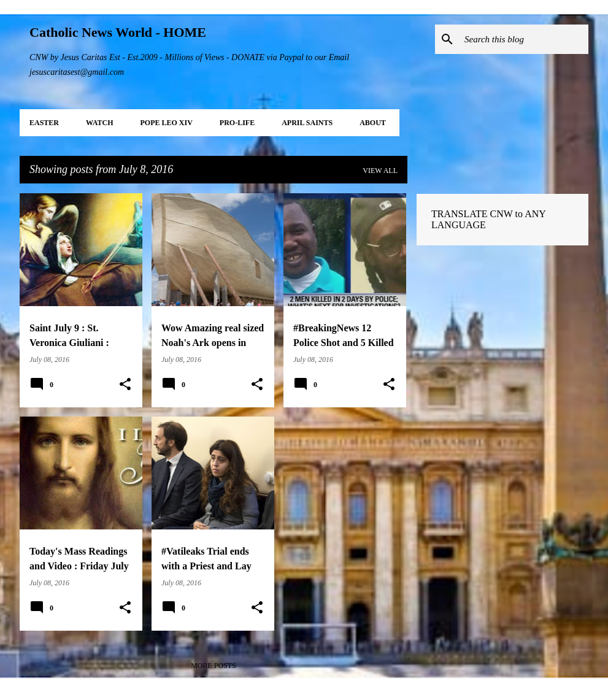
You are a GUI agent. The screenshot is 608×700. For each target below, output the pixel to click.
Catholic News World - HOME (118, 32)
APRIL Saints (307, 123)
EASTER (44, 123)
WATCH (99, 123)
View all (380, 171)
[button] (125, 385)
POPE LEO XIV (166, 123)
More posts (214, 666)
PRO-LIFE (237, 123)
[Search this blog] (524, 39)
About (373, 123)
